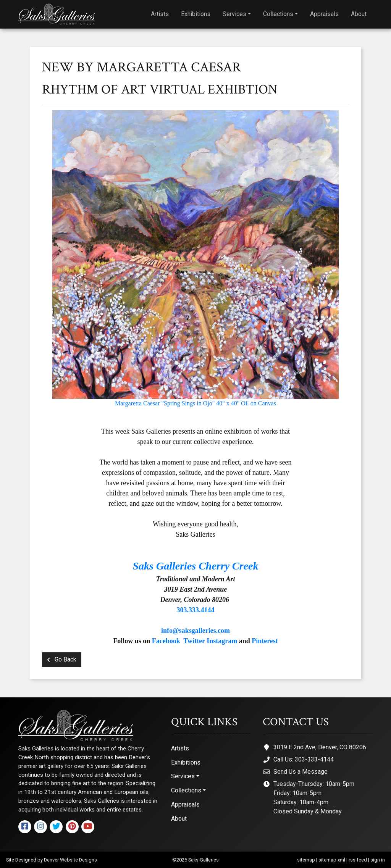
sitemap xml (332, 860)
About (359, 14)
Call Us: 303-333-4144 (304, 759)
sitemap (306, 860)
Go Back (62, 659)
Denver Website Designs (70, 860)
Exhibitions (196, 14)
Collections (278, 14)
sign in (378, 860)
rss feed (358, 860)
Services (234, 14)
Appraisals (324, 14)
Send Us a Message (301, 772)
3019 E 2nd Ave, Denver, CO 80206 (320, 747)
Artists (160, 14)
